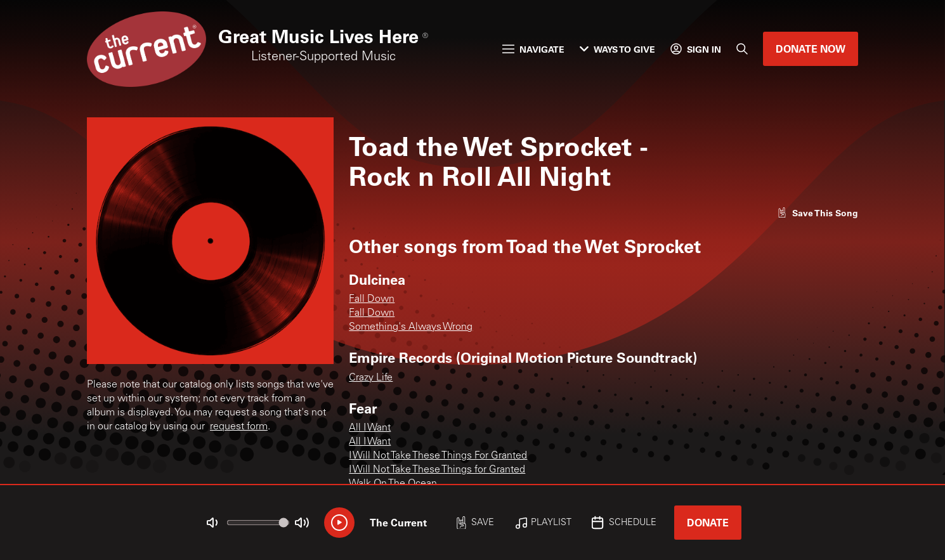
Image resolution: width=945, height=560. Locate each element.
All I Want (370, 428)
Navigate (533, 49)
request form (239, 427)
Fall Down (372, 299)
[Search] (742, 49)
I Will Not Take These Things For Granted (438, 456)
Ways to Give (617, 49)
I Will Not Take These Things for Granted (437, 470)
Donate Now (811, 49)
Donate (708, 522)
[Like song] (818, 213)
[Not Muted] (212, 523)
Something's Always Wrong (411, 327)
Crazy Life (371, 378)
